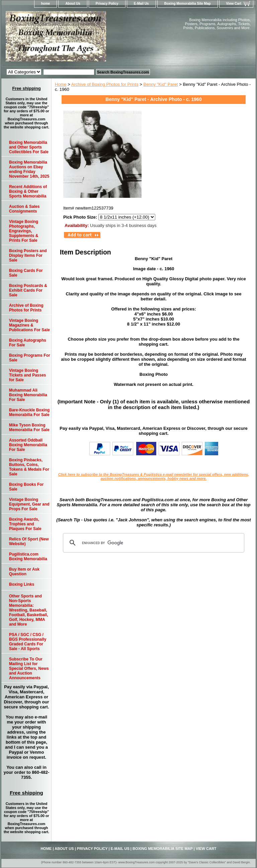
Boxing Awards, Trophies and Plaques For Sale (25, 524)
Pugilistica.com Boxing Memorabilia (28, 557)
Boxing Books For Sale (26, 487)
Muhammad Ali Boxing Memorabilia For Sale (28, 395)
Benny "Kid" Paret (161, 84)
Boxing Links (22, 584)
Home (61, 84)
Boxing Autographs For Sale (28, 343)
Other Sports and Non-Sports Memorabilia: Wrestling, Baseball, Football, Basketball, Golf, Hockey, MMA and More (29, 610)
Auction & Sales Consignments (24, 209)
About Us (73, 4)
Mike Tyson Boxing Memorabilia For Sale (29, 427)
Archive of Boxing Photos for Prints (105, 84)
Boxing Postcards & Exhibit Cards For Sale (28, 290)
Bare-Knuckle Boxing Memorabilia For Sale (29, 412)
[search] (153, 543)
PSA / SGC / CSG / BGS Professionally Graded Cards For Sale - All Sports (28, 642)
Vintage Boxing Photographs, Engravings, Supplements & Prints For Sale (24, 231)
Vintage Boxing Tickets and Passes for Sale (28, 375)
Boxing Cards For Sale (26, 273)
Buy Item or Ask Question (24, 572)
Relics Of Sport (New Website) (29, 541)
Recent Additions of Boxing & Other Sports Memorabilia (28, 191)
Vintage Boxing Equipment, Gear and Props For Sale (29, 504)
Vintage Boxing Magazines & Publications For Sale (29, 325)
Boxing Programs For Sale (30, 358)
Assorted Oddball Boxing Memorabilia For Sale (28, 445)
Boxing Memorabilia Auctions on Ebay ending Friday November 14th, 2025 (29, 169)
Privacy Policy (107, 4)
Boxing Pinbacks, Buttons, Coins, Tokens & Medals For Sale (29, 467)
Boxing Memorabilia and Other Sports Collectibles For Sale (29, 147)
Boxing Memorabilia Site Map (188, 4)
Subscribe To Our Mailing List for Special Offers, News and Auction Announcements (29, 669)
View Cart (234, 4)
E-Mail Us (141, 4)
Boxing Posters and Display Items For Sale (28, 255)
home (46, 4)
